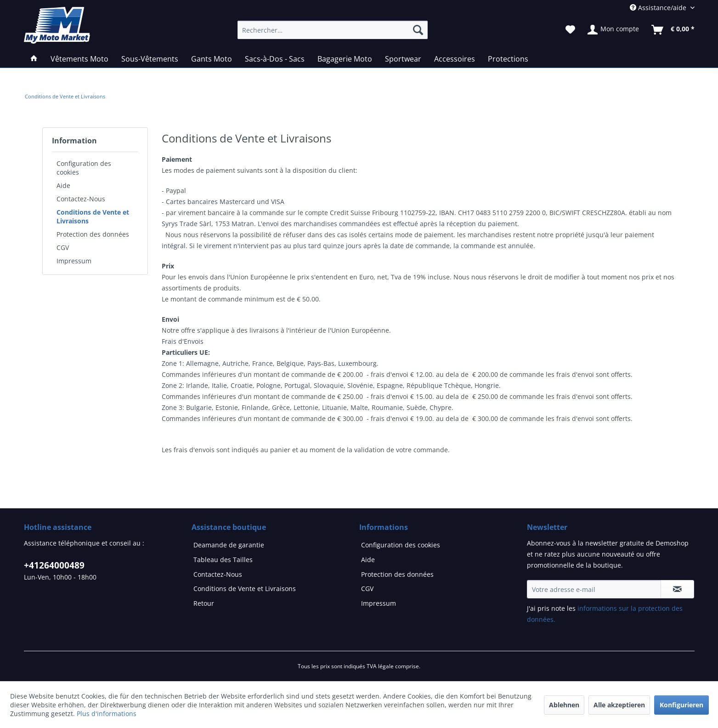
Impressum (74, 261)
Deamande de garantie (229, 545)
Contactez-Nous (81, 199)
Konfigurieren (681, 705)
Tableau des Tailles (223, 560)
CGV (63, 247)
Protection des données (93, 234)
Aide (63, 185)
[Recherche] (418, 30)
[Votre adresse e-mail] (594, 589)
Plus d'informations (107, 714)
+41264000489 (54, 565)
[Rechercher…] (333, 30)
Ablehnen (564, 705)
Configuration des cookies (84, 168)
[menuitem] (65, 97)
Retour (204, 603)
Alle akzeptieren (619, 705)
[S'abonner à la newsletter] (677, 589)
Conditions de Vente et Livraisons (93, 216)
